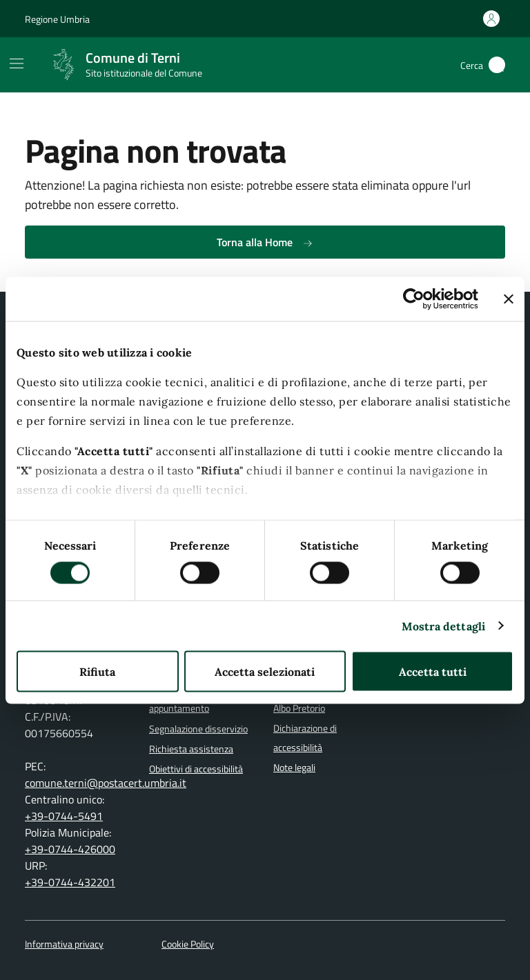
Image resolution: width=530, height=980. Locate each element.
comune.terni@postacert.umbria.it (106, 783)
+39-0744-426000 (70, 849)
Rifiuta (97, 671)
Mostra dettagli (444, 626)
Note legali (294, 768)
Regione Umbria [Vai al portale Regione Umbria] (57, 19)
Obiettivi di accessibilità (196, 769)
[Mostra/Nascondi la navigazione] (17, 63)
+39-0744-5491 (64, 816)
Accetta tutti (433, 671)
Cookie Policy (188, 944)
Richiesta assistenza (191, 749)
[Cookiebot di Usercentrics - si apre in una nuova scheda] (418, 299)
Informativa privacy (64, 944)
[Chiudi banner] (509, 299)
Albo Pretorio (299, 708)
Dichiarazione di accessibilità (305, 738)
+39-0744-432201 (70, 882)
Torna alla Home (265, 242)
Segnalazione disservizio (198, 729)
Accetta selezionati (265, 671)
